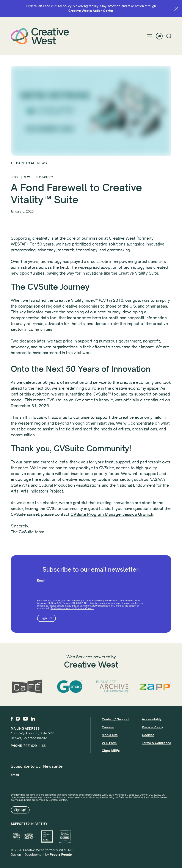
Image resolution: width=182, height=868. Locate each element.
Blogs (15, 177)
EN (159, 36)
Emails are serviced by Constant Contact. (72, 608)
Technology (45, 177)
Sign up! (46, 618)
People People (61, 855)
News (28, 177)
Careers (108, 727)
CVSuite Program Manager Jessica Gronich (112, 515)
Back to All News (31, 163)
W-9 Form (109, 743)
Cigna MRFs (111, 751)
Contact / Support (115, 719)
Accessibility (152, 719)
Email (41, 580)
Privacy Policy (152, 727)
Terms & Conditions (156, 743)
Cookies (148, 735)
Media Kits (110, 735)
